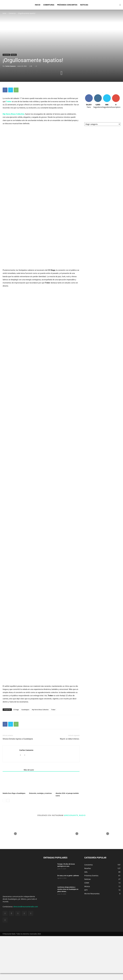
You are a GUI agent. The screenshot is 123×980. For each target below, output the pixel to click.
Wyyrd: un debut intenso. (70, 778)
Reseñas (14, 55)
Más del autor (29, 809)
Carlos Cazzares (11, 66)
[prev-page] (4, 839)
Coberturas (49, 5)
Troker (9, 102)
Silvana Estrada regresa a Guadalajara (18, 778)
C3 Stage (16, 748)
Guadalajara (25, 748)
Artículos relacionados (12, 809)
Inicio (38, 5)
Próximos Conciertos (67, 5)
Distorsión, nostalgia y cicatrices (40, 832)
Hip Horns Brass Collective (13, 114)
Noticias (84, 5)
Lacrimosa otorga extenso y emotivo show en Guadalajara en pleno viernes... (68, 928)
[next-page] (8, 839)
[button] (120, 5)
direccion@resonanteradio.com (26, 945)
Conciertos (12, 13)
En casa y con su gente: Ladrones (68, 914)
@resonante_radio (75, 854)
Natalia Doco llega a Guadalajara (14, 832)
